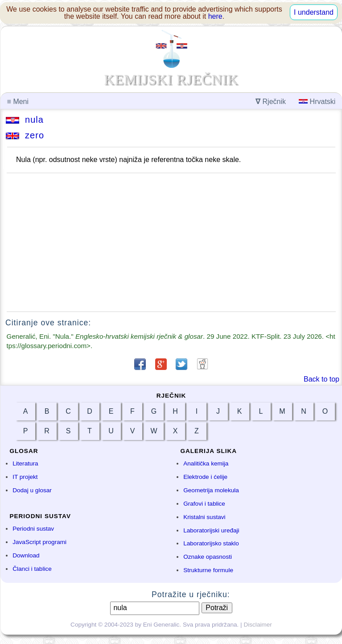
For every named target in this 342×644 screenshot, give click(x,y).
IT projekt (25, 477)
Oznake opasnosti (208, 557)
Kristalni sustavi (204, 517)
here (215, 16)
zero (25, 135)
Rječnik (271, 102)
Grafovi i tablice (204, 504)
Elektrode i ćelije (205, 477)
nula (25, 120)
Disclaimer (258, 625)
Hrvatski (317, 102)
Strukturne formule (208, 570)
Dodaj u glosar (32, 490)
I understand (314, 12)
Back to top (321, 379)
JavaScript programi (39, 542)
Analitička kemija (206, 463)
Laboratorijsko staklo (211, 543)
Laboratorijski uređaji (211, 530)
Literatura (25, 463)
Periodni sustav (33, 529)
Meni (18, 102)
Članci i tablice (32, 569)
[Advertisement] (171, 242)
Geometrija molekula (211, 490)
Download (26, 555)
